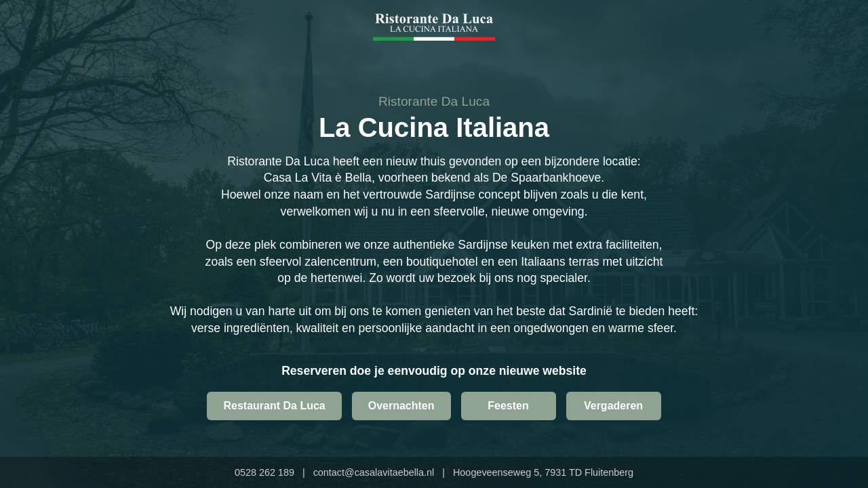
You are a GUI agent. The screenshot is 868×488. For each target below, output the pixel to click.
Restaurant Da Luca (274, 406)
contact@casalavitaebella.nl (374, 472)
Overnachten (401, 406)
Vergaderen (613, 406)
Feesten (508, 406)
